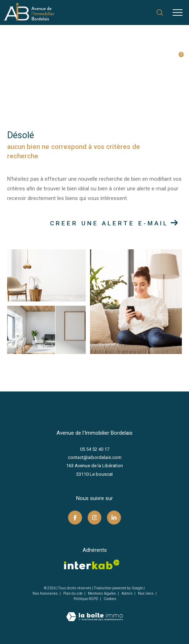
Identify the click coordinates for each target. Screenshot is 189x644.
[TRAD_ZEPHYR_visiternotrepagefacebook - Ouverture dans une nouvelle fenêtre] (75, 518)
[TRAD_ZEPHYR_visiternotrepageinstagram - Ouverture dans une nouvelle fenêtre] (95, 518)
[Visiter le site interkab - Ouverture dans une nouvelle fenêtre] (92, 565)
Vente (93, 65)
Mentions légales (102, 593)
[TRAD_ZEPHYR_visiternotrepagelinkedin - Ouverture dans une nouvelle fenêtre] (114, 518)
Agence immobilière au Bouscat (44, 65)
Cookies (110, 599)
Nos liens (146, 593)
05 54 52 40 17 (95, 449)
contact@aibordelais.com (95, 457)
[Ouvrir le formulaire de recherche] (160, 13)
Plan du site (73, 593)
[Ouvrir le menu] (178, 13)
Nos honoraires (45, 593)
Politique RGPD (86, 599)
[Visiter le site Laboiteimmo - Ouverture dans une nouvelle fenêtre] (94, 612)
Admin (127, 593)
